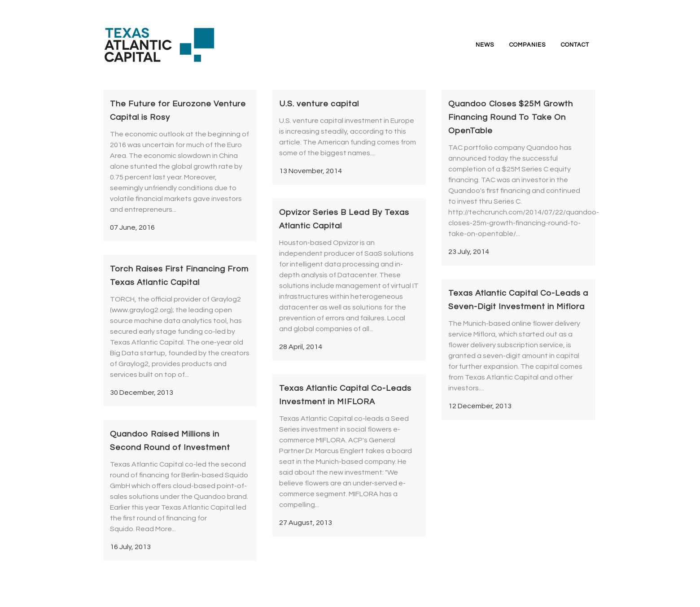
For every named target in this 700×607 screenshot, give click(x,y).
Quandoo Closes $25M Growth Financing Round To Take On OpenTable (511, 117)
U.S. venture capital (319, 104)
